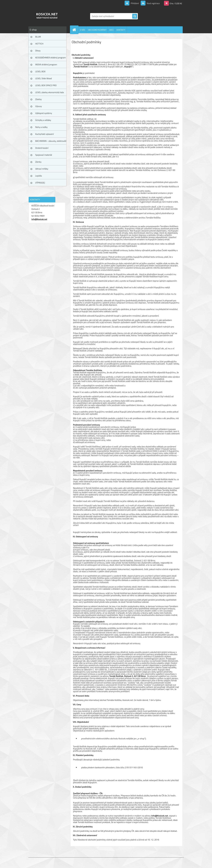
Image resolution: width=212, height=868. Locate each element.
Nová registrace (152, 3)
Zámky (38, 162)
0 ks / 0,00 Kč (176, 3)
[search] (135, 16)
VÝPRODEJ (40, 183)
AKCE (111, 30)
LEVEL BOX (40, 71)
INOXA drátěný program (46, 64)
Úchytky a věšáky (43, 120)
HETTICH (39, 44)
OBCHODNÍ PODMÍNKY (97, 30)
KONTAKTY (121, 30)
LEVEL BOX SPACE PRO (46, 85)
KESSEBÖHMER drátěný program (51, 58)
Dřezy (38, 51)
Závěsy (39, 99)
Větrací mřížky (42, 169)
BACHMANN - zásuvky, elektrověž (51, 141)
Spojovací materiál (44, 155)
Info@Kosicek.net (39, 219)
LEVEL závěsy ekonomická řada (50, 92)
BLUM (38, 37)
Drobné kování (42, 148)
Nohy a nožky (41, 127)
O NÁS (83, 30)
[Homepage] (75, 30)
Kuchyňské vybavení (45, 134)
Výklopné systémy (44, 113)
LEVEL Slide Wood (44, 78)
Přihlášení (133, 3)
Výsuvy (39, 106)
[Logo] (47, 16)
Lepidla (39, 176)
